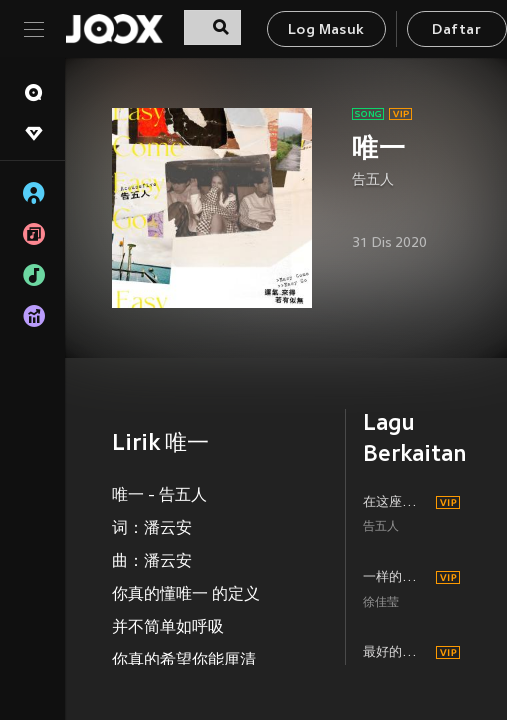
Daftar (456, 30)
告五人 (373, 180)
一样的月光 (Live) (396, 578)
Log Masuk (326, 30)
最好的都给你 (396, 653)
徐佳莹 (381, 603)
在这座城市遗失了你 (396, 503)
